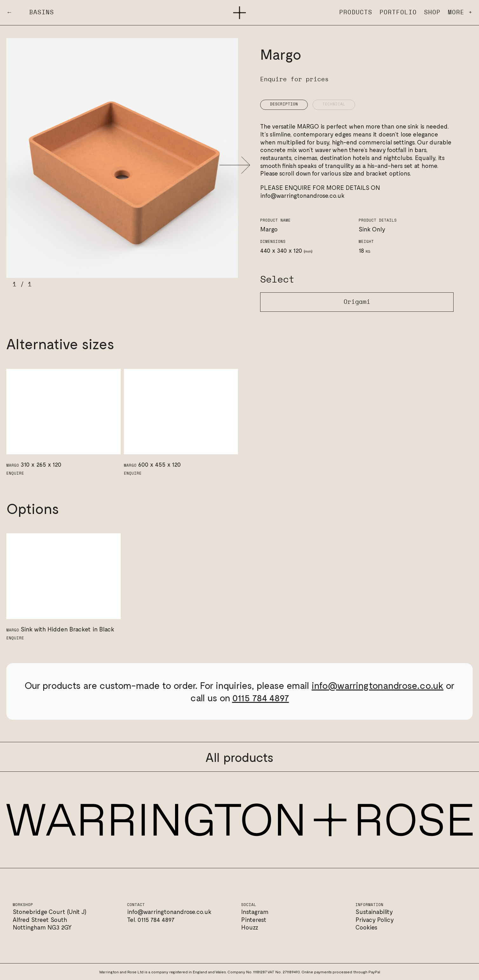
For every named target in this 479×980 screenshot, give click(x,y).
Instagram (255, 912)
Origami (357, 302)
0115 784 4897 (261, 697)
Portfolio (398, 13)
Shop (432, 13)
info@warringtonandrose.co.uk (302, 195)
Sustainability (374, 912)
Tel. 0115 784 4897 (151, 920)
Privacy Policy (375, 920)
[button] (235, 165)
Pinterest (254, 920)
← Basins (30, 13)
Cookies (366, 927)
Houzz (250, 927)
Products (356, 13)
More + (460, 13)
